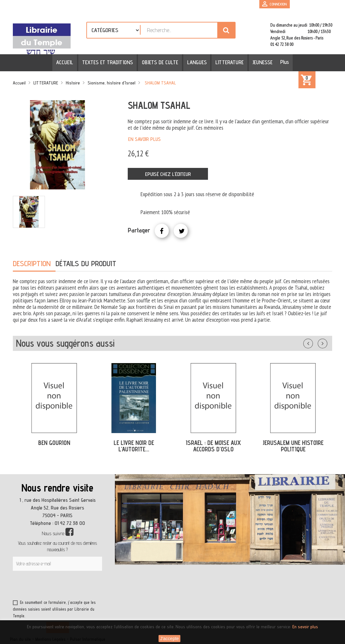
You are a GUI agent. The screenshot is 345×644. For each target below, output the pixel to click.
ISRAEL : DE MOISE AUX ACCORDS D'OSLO (213, 446)
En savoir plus (144, 139)
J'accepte (170, 639)
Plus (281, 62)
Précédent (315, 342)
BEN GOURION (54, 443)
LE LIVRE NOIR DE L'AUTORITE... (134, 446)
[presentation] (74, 587)
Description (32, 263)
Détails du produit (86, 263)
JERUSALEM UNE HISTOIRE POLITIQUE (293, 446)
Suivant (327, 342)
